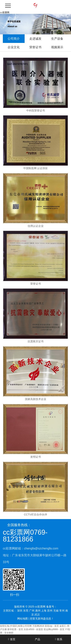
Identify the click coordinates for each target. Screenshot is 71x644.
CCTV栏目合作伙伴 (35, 515)
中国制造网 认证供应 (36, 168)
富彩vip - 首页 (52, 626)
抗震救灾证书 (36, 341)
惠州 (38, 611)
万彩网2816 (38, 626)
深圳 (20, 611)
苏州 (50, 611)
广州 (32, 611)
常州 (62, 611)
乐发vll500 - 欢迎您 (33, 629)
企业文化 (14, 47)
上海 (44, 611)
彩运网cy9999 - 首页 (54, 629)
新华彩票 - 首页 (15, 629)
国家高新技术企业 (36, 399)
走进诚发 (35, 39)
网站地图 (23, 619)
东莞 (26, 611)
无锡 (56, 611)
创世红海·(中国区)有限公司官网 (16, 626)
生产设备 (57, 39)
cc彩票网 (5, 13)
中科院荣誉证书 (36, 111)
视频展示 (57, 47)
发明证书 (36, 457)
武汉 (37, 615)
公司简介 (14, 39)
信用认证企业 (36, 226)
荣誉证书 (35, 47)
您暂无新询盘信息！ (42, 619)
